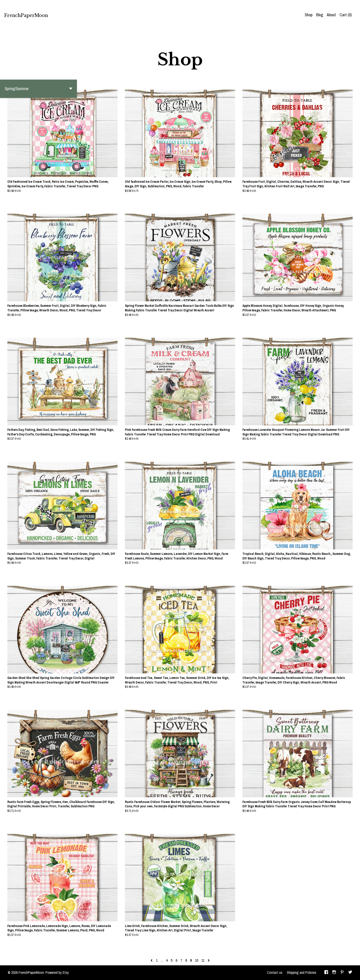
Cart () (346, 15)
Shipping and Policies (302, 972)
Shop (309, 15)
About (331, 15)
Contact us (275, 972)
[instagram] (334, 973)
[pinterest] (342, 973)
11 (203, 960)
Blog (320, 15)
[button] (38, 89)
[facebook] (326, 973)
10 (197, 960)
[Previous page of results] (152, 960)
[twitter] (350, 973)
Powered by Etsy (57, 972)
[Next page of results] (209, 960)
